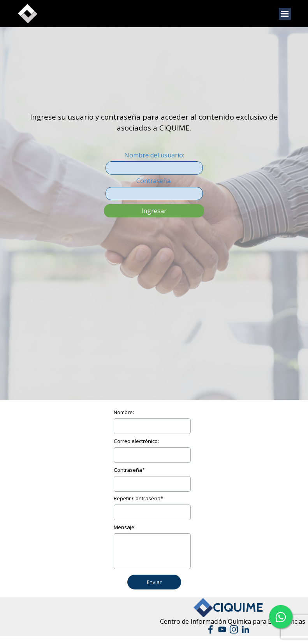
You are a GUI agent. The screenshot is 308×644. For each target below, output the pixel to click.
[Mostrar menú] (285, 14)
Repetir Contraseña (138, 498)
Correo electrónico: (136, 441)
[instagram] (234, 629)
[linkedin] (246, 629)
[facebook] (210, 629)
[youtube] (222, 629)
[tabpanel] (154, 84)
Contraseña (129, 470)
